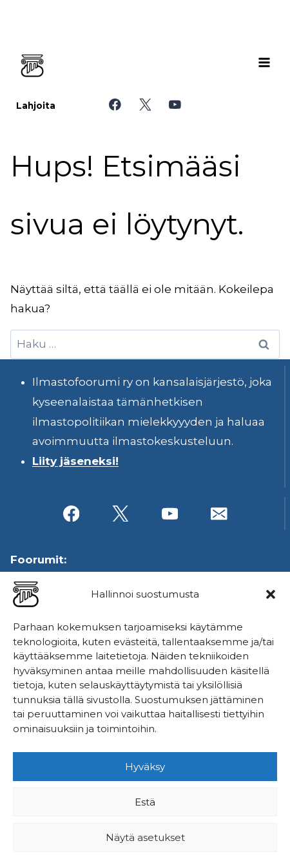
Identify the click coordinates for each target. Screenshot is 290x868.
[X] (145, 105)
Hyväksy (145, 767)
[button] (271, 594)
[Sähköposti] (219, 514)
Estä (145, 802)
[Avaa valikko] (264, 62)
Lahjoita (36, 106)
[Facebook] (115, 105)
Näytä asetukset (145, 837)
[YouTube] (175, 105)
